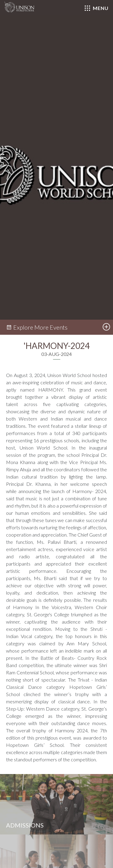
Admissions (25, 825)
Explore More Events (37, 327)
